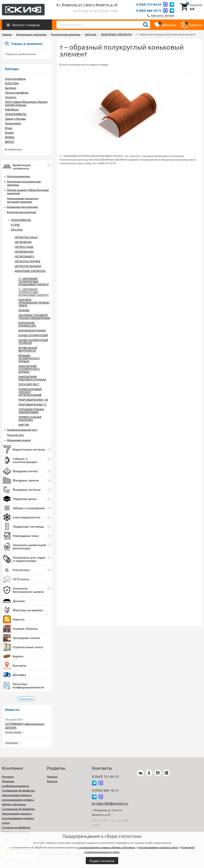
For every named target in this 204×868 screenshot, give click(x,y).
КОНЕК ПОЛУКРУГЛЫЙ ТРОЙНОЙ (33, 341)
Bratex (9, 132)
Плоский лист (15, 435)
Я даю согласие (102, 861)
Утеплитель (26, 699)
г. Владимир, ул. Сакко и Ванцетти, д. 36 (88, 4)
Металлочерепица (18, 176)
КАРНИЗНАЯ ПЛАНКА (32, 330)
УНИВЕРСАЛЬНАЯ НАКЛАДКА (30, 418)
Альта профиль (15, 79)
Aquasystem (13, 123)
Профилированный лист (22, 430)
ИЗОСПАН (12, 83)
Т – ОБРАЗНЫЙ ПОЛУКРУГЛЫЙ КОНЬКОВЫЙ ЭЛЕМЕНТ (34, 292)
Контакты (8, 776)
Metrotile (17, 229)
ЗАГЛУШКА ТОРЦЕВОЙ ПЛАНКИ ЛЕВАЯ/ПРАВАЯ (34, 316)
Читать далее (13, 732)
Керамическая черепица (22, 207)
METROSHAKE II (24, 256)
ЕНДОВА (24, 310)
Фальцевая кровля (19, 440)
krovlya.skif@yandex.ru (110, 803)
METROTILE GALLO (26, 237)
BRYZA (10, 142)
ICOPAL (15, 225)
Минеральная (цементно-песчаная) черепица (23, 200)
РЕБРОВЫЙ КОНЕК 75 (32, 404)
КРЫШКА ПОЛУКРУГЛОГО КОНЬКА (29, 358)
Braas (9, 128)
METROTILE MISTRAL (27, 261)
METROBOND (23, 242)
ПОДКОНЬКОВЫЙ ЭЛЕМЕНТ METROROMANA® (30, 392)
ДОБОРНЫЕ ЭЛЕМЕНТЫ (30, 271)
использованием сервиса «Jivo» (158, 847)
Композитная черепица (22, 212)
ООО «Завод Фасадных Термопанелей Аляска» (26, 103)
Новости (52, 781)
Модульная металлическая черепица (24, 183)
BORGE (10, 137)
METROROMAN (24, 252)
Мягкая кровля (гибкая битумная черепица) (28, 191)
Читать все (12, 742)
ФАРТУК (24, 425)
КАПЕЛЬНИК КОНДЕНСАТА (27, 324)
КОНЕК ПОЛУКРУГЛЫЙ (33, 335)
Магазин (52, 776)
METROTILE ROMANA (28, 266)
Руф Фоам (12, 109)
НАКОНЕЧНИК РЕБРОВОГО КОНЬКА (32, 378)
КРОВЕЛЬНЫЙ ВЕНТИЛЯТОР (28, 349)
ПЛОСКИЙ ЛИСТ (29, 384)
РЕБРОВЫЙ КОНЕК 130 (33, 400)
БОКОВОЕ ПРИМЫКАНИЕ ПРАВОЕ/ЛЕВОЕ (34, 302)
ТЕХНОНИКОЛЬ (16, 114)
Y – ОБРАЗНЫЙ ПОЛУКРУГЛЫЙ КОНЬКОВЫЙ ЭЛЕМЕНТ (34, 281)
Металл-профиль (17, 92)
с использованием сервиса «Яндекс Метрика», (106, 847)
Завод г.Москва (15, 119)
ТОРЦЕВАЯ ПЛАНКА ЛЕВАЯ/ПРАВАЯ (31, 411)
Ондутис (11, 97)
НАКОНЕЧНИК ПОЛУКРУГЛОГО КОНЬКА (29, 369)
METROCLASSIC (24, 247)
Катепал (11, 88)
